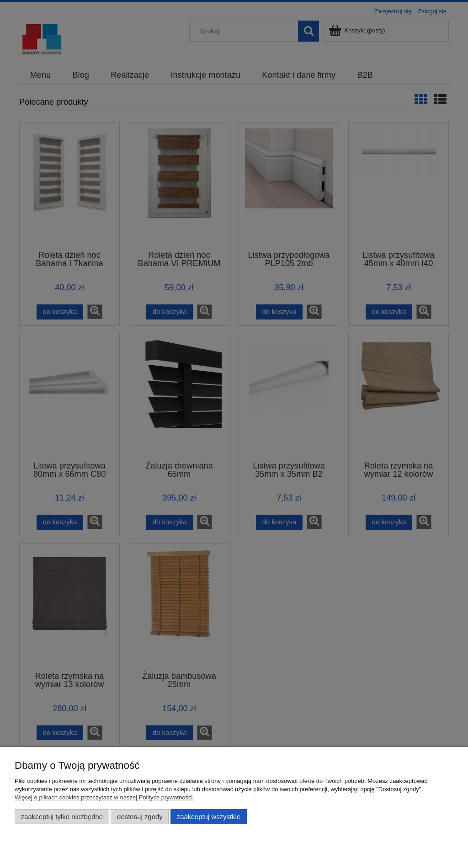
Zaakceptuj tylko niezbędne (62, 817)
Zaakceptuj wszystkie (209, 817)
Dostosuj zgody (140, 817)
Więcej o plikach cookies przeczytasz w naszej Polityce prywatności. (104, 797)
